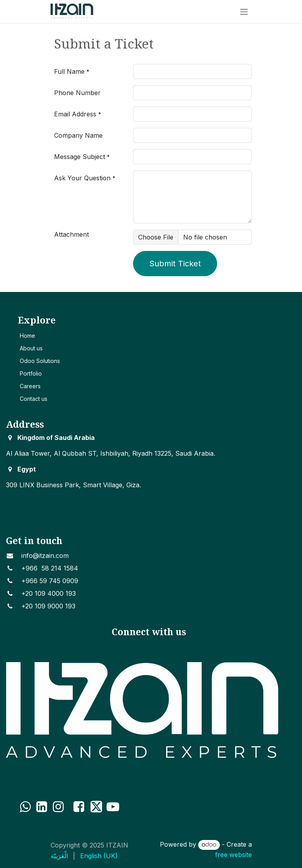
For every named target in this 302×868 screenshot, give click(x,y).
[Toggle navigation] (244, 11)
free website (234, 855)
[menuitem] (59, 856)
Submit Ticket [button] (175, 264)
